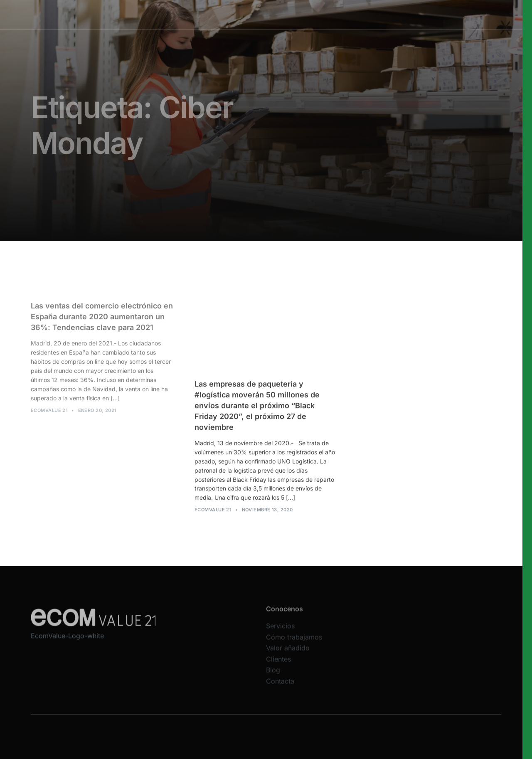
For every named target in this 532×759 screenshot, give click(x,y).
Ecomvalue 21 (49, 412)
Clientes (278, 664)
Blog (273, 675)
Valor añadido (324, 14)
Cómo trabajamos (271, 14)
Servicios (224, 14)
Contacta (280, 686)
